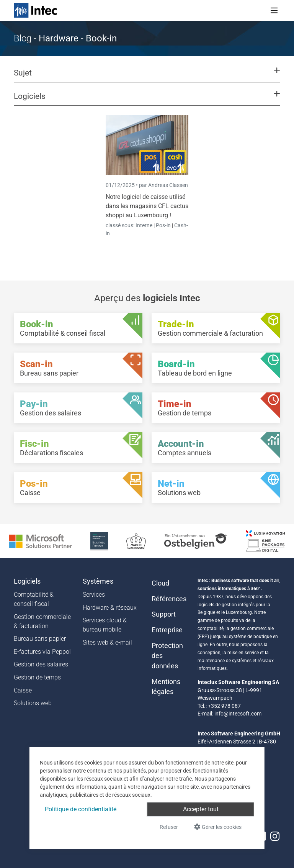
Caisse (23, 690)
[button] (147, 76)
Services (94, 595)
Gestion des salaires (41, 664)
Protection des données (167, 656)
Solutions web (33, 703)
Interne (145, 225)
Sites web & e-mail (107, 642)
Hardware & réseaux (110, 608)
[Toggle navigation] (274, 10)
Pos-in (163, 225)
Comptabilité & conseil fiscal (34, 599)
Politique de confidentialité (81, 809)
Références (169, 599)
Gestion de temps (37, 677)
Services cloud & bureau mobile (105, 625)
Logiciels (27, 581)
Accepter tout (201, 809)
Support (164, 614)
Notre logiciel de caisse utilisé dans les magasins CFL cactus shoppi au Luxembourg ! (147, 206)
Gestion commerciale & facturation (42, 621)
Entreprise (167, 630)
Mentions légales (166, 687)
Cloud (160, 583)
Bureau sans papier (40, 639)
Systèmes (98, 581)
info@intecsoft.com (238, 714)
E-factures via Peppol (42, 652)
